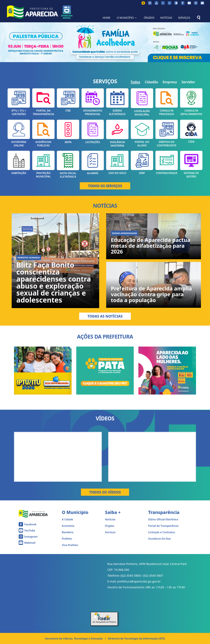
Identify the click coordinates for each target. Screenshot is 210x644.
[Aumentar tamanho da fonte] (170, 3)
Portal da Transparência (163, 526)
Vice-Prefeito (70, 545)
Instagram (31, 537)
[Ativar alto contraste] (176, 3)
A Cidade (67, 519)
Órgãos (110, 526)
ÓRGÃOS (149, 18)
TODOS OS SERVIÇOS (105, 186)
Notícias (110, 519)
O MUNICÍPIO (127, 18)
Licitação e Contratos (162, 532)
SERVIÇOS (184, 18)
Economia (68, 526)
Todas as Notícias (105, 316)
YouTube (30, 530)
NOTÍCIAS (166, 18)
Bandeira (68, 532)
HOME (106, 18)
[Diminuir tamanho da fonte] (163, 3)
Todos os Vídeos (105, 492)
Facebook (30, 524)
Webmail (30, 543)
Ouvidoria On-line (159, 539)
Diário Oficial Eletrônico (163, 519)
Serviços (110, 532)
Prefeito (67, 539)
